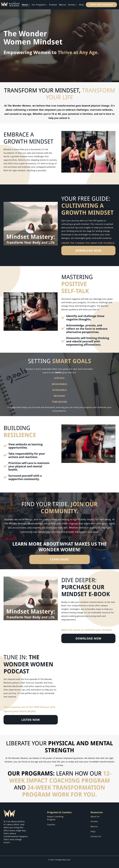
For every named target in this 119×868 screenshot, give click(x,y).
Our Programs (39, 5)
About (25, 5)
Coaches (51, 824)
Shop (81, 5)
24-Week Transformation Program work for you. (64, 791)
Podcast (53, 5)
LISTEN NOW (31, 720)
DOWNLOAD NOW (88, 250)
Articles (72, 5)
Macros (62, 5)
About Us (95, 816)
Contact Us (96, 836)
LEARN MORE (59, 559)
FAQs (93, 831)
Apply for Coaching (101, 5)
